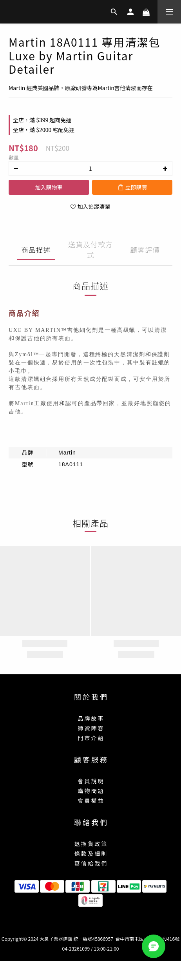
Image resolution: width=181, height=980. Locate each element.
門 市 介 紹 (90, 738)
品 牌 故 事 (90, 718)
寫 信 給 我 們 (91, 863)
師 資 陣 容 (90, 728)
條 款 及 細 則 (91, 853)
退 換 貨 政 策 (91, 844)
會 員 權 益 (90, 801)
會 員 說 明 (90, 781)
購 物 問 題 (90, 791)
